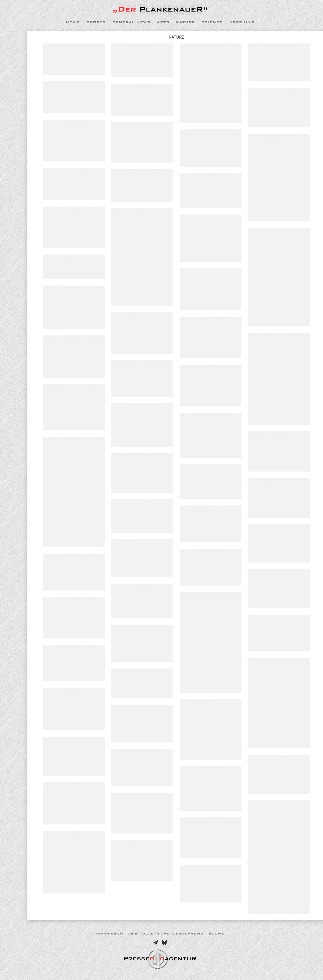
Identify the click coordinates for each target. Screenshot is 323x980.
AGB (133, 934)
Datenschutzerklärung (173, 934)
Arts (163, 22)
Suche (216, 934)
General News (131, 22)
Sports (96, 22)
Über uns (242, 22)
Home (73, 22)
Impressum (110, 934)
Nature (185, 22)
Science (212, 22)
